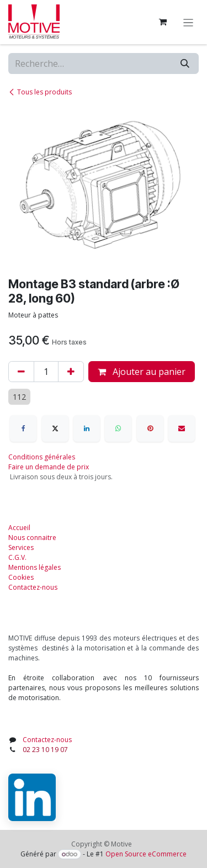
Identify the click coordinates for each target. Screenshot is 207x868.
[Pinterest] (150, 428)
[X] (55, 428)
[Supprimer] (21, 372)
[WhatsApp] (118, 428)
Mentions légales (34, 567)
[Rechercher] (185, 63)
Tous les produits (40, 92)
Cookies (21, 577)
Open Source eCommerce (146, 854)
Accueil (19, 528)
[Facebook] (23, 428)
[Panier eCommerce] (163, 22)
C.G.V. (17, 557)
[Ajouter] (71, 372)
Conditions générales (42, 457)
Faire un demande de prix (49, 467)
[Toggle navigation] (189, 22)
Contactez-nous (33, 587)
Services (21, 547)
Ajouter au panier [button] (142, 372)
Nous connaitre (32, 538)
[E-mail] (182, 428)
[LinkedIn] (87, 428)
